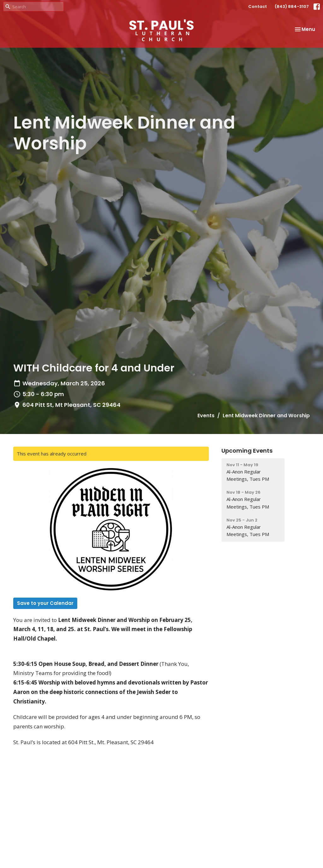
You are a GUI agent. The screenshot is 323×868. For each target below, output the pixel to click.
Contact (258, 6)
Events (206, 416)
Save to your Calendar (45, 603)
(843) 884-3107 (292, 6)
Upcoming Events (247, 451)
